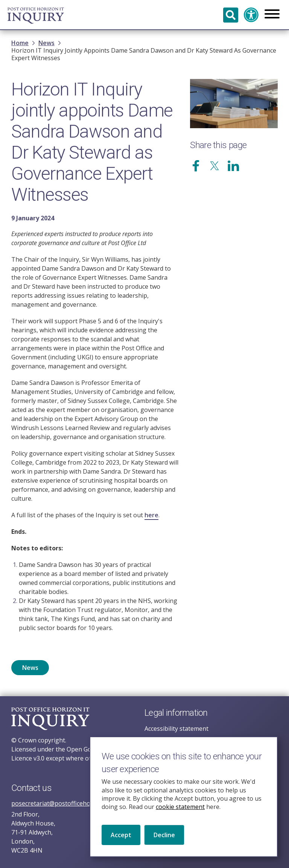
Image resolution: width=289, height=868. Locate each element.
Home (20, 43)
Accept (121, 843)
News (46, 43)
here (151, 515)
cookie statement (180, 815)
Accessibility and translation (251, 15)
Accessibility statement (176, 729)
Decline (164, 843)
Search (231, 15)
